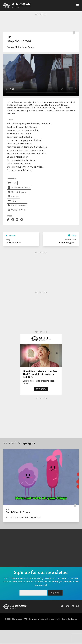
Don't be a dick (13, 242)
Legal (58, 619)
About (41, 619)
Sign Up (55, 593)
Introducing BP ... (67, 242)
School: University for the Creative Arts (23, 517)
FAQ (26, 619)
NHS (9, 37)
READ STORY (41, 389)
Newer (10, 236)
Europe (13, 196)
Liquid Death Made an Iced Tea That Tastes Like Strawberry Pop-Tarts (40, 374)
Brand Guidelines (69, 619)
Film (12, 201)
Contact (33, 619)
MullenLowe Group (24, 47)
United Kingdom (18, 192)
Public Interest (17, 205)
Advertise (50, 619)
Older (72, 236)
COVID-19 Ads (16, 210)
